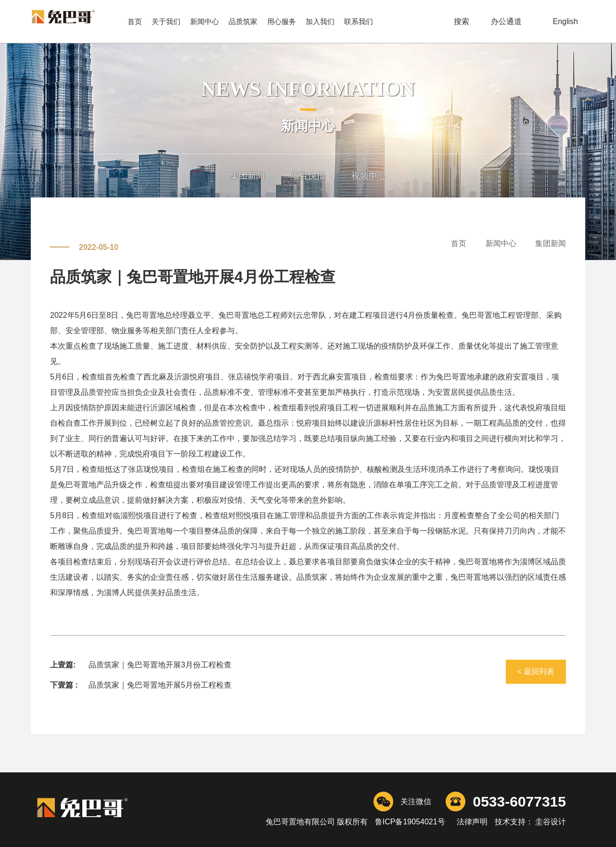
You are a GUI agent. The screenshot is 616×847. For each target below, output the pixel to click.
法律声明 (472, 822)
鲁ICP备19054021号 (410, 822)
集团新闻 (247, 176)
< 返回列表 (536, 671)
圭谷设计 (550, 822)
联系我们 (359, 21)
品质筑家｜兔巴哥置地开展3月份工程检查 (160, 665)
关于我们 (166, 21)
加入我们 (320, 21)
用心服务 (282, 21)
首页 (135, 21)
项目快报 (308, 176)
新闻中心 (205, 21)
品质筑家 (243, 21)
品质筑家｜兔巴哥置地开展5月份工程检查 (160, 685)
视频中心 (369, 176)
